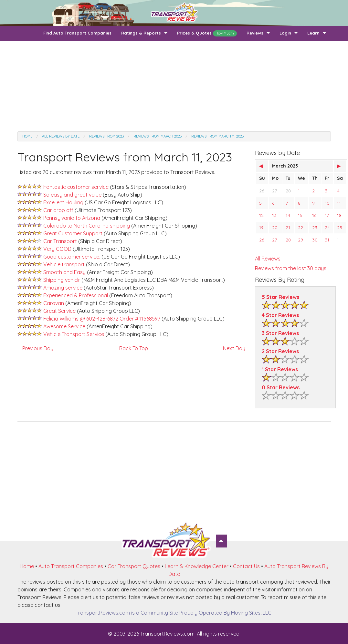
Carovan (54, 303)
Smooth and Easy (64, 272)
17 (327, 215)
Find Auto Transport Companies (77, 33)
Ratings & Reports (141, 33)
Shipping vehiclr (62, 280)
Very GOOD (58, 249)
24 (327, 228)
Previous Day (38, 348)
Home (27, 136)
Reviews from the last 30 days (291, 268)
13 (274, 215)
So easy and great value (73, 195)
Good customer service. (72, 257)
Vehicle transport (65, 264)
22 (301, 228)
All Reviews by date (61, 136)
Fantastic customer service (76, 187)
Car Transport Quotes (134, 566)
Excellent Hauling (64, 202)
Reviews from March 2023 (158, 136)
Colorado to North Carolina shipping (87, 226)
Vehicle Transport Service (74, 334)
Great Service (59, 311)
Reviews (255, 33)
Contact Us (246, 566)
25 (340, 228)
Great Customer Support (74, 233)
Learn (313, 33)
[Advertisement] (174, 86)
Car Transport (61, 241)
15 (300, 215)
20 (275, 228)
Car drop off (59, 210)
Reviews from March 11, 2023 (217, 136)
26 (262, 191)
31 (327, 240)
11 (339, 203)
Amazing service (63, 288)
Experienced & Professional (76, 295)
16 (314, 215)
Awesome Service (64, 326)
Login (285, 33)
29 (301, 240)
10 (327, 203)
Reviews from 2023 (106, 136)
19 (261, 228)
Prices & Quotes (207, 33)
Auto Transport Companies (71, 566)
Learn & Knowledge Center (197, 566)
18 (339, 215)
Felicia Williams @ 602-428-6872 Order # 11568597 (102, 319)
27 (274, 191)
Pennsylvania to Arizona (72, 218)
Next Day (234, 348)
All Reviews (268, 259)
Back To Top (134, 348)
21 (288, 228)
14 (288, 215)
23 (315, 228)
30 (315, 240)
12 (261, 215)
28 (288, 191)
